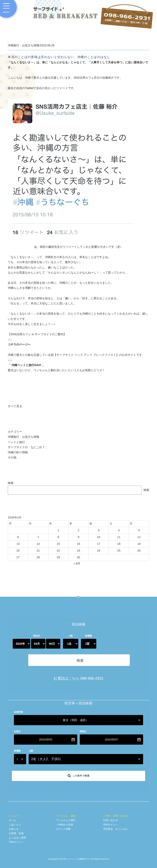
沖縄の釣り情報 (18, 452)
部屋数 (89, 636)
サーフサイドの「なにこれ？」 (28, 447)
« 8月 (77, 563)
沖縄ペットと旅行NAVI (26, 365)
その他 (12, 457)
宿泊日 (36, 636)
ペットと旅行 (16, 442)
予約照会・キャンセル (115, 811)
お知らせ (14, 811)
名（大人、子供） (47, 741)
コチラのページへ (19, 344)
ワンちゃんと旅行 (66, 803)
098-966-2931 (92, 661)
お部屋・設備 (16, 816)
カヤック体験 (63, 811)
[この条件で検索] (78, 758)
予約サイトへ (16, 824)
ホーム (12, 803)
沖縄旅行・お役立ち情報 (24, 437)
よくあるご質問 (17, 820)
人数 (71, 636)
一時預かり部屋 (65, 807)
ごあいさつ (15, 807)
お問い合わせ (110, 803)
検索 (11, 483)
